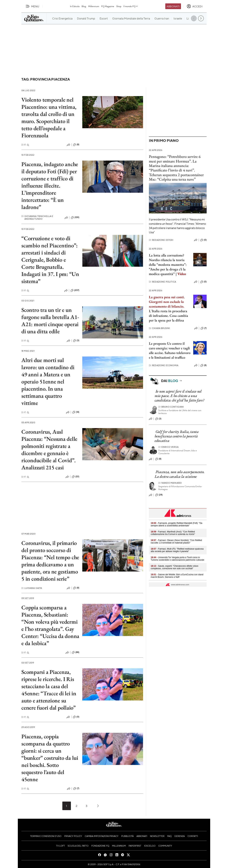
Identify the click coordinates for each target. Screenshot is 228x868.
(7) (76, 789)
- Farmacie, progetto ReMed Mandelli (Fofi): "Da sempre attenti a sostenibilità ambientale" (177, 524)
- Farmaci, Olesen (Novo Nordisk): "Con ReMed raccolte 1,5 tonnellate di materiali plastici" (176, 542)
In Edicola (75, 6)
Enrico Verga (168, 447)
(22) (76, 477)
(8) (76, 145)
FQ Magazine (108, 6)
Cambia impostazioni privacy (102, 836)
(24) (159, 495)
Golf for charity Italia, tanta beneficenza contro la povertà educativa (177, 436)
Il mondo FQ (131, 6)
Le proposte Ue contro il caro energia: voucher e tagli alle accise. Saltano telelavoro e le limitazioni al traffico (170, 350)
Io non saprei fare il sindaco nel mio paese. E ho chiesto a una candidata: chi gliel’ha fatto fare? (179, 396)
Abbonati (173, 6)
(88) (76, 652)
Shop (119, 6)
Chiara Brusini (159, 328)
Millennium (94, 6)
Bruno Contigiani (171, 407)
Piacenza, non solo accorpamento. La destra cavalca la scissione (180, 474)
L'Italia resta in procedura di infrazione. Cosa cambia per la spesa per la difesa (169, 316)
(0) (76, 717)
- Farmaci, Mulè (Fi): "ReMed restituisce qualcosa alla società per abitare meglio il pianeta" (177, 550)
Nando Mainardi (170, 483)
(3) (76, 341)
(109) (75, 218)
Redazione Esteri (161, 240)
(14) (76, 412)
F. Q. (25, 145)
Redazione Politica (162, 282)
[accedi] (195, 6)
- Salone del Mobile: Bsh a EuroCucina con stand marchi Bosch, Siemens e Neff (177, 576)
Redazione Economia (164, 365)
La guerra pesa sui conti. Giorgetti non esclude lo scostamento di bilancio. (167, 302)
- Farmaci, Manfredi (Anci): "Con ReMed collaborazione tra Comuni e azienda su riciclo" (173, 533)
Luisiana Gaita (32, 588)
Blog (84, 6)
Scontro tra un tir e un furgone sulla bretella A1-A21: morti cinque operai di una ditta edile (50, 321)
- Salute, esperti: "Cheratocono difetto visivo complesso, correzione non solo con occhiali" (174, 567)
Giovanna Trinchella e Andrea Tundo (37, 218)
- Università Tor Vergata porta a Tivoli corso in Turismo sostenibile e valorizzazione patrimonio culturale (177, 559)
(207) (75, 290)
